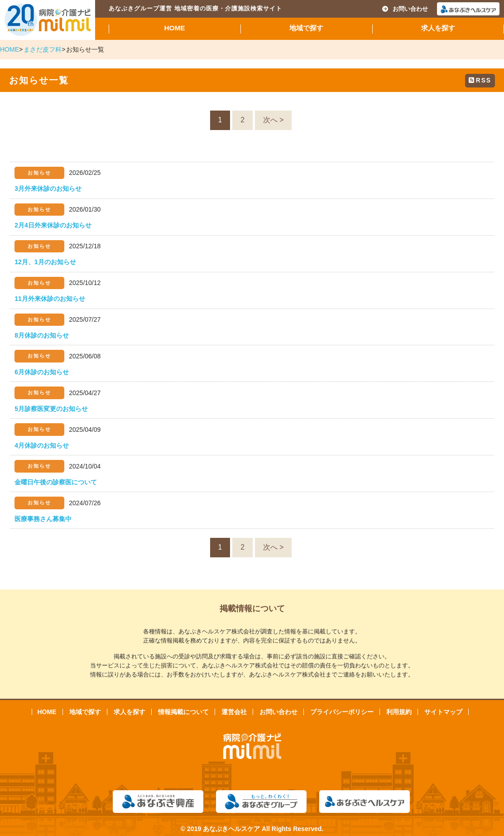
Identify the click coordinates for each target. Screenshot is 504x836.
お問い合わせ (405, 9)
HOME (174, 28)
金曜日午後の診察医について (56, 482)
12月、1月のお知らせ (45, 262)
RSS (480, 80)
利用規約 (399, 712)
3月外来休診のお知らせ (48, 188)
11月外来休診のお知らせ (50, 299)
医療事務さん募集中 (43, 519)
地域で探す (306, 28)
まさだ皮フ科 (43, 49)
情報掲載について (183, 712)
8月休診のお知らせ (42, 335)
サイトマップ (443, 712)
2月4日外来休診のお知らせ (53, 225)
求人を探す (438, 28)
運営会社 (234, 712)
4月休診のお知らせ (42, 445)
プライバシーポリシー (342, 712)
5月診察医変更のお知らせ (51, 409)
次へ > (274, 120)
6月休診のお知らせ (42, 372)
